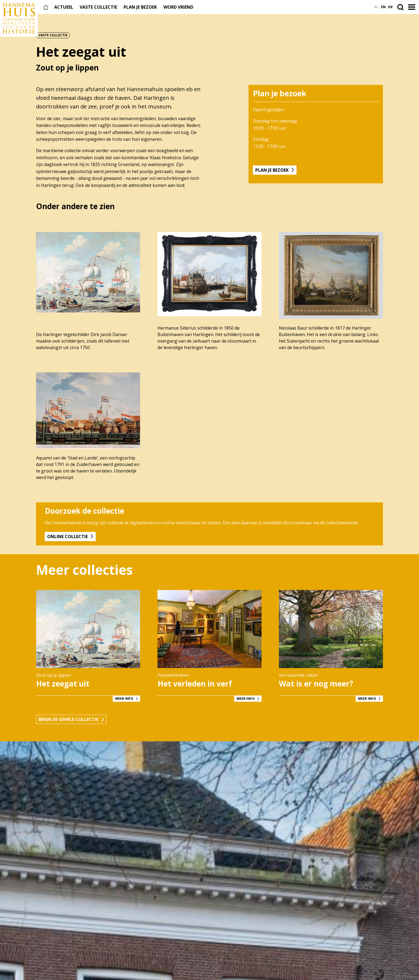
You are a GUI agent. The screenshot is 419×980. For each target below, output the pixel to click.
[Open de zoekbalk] (401, 7)
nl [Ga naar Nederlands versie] (376, 7)
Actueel (64, 7)
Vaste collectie (98, 7)
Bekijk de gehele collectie (68, 719)
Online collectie (67, 537)
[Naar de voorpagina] (19, 18)
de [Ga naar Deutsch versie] (390, 7)
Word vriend (178, 7)
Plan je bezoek (140, 7)
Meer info (124, 699)
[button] (412, 7)
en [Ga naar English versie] (383, 7)
